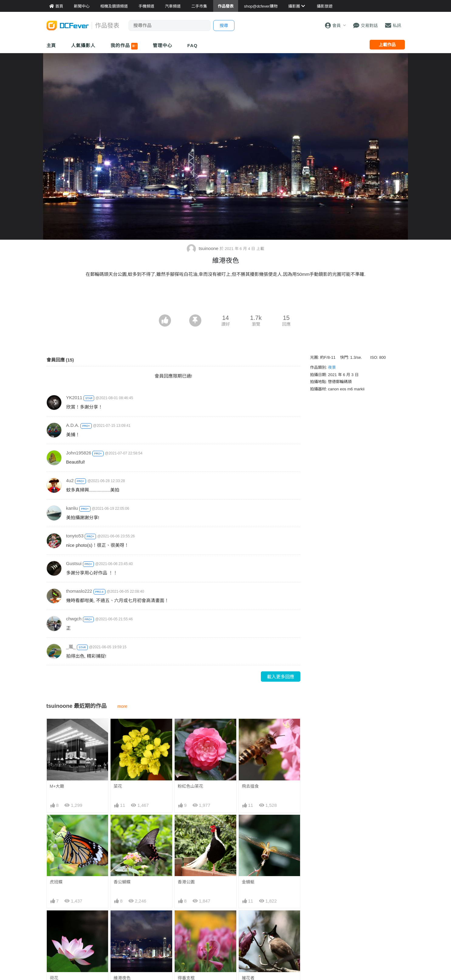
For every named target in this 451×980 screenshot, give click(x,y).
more (123, 706)
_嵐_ (71, 647)
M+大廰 (57, 786)
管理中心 (162, 45)
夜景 (332, 367)
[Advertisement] (226, 298)
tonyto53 (75, 536)
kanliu (72, 508)
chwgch (74, 619)
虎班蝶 (56, 882)
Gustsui (74, 563)
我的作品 (124, 46)
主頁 (51, 45)
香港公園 (186, 882)
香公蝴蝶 (122, 882)
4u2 (70, 480)
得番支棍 (186, 921)
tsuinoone (203, 248)
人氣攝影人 (83, 45)
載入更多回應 (281, 677)
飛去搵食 (250, 786)
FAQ (193, 45)
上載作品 (387, 45)
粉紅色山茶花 (190, 786)
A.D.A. (73, 425)
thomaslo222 (79, 591)
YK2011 (74, 397)
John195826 (79, 453)
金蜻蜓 (248, 882)
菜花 (118, 786)
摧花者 (248, 921)
